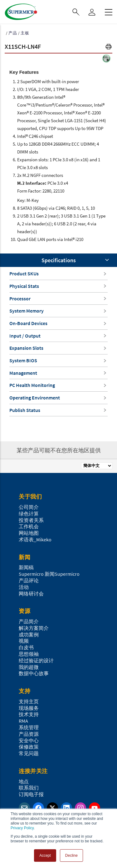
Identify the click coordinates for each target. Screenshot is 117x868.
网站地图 (29, 533)
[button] (109, 47)
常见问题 (29, 753)
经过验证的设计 (36, 660)
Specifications (59, 260)
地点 (24, 781)
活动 (24, 587)
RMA (23, 721)
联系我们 (29, 788)
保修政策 (29, 747)
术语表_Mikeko (35, 539)
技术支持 (29, 714)
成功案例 (29, 635)
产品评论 (29, 580)
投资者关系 (31, 520)
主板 (25, 33)
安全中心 (29, 740)
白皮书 (26, 647)
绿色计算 (29, 514)
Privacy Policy (22, 828)
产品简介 (29, 621)
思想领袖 (29, 654)
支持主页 (29, 701)
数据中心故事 (34, 673)
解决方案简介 (34, 628)
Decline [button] (71, 855)
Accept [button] (45, 855)
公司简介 (29, 507)
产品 (13, 33)
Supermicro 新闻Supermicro (49, 574)
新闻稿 (26, 567)
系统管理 (29, 727)
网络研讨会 (31, 594)
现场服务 (29, 708)
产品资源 (29, 734)
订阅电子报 (31, 794)
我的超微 (29, 667)
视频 (24, 641)
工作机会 (29, 526)
